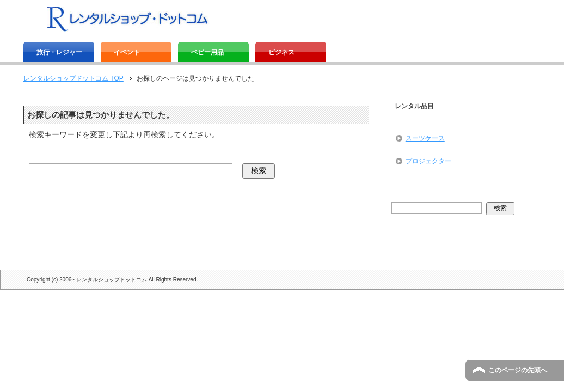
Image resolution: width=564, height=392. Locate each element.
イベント (127, 52)
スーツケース (425, 138)
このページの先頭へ (518, 370)
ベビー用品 (207, 52)
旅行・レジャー (59, 52)
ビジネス (281, 52)
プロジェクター (428, 161)
